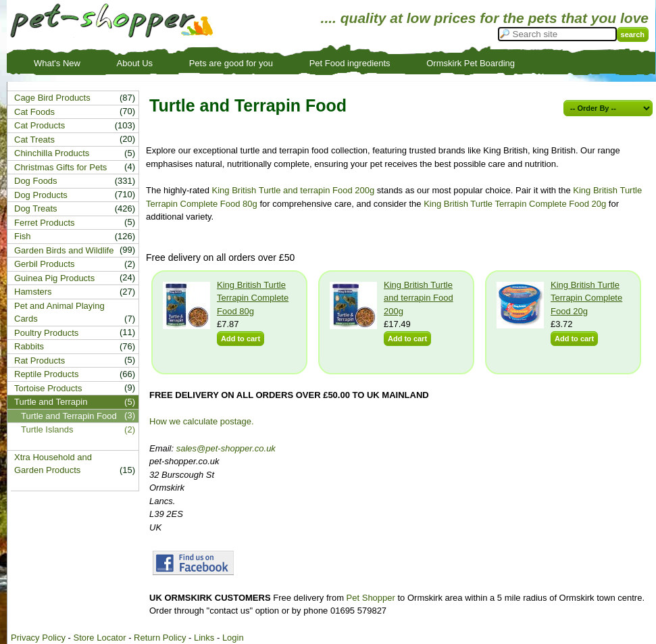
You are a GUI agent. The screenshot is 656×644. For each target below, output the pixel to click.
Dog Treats (36, 208)
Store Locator (99, 638)
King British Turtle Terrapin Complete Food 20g (515, 204)
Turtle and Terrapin (51, 402)
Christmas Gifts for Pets (60, 167)
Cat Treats (34, 140)
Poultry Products (46, 333)
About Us (135, 63)
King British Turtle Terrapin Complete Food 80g (253, 298)
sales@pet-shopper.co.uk (226, 448)
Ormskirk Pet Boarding (471, 63)
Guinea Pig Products (54, 278)
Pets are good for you (231, 63)
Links (204, 638)
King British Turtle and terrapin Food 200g (294, 190)
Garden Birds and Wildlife (64, 250)
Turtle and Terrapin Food (69, 416)
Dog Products (41, 195)
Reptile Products (46, 374)
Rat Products (40, 361)
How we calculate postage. (202, 421)
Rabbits (29, 346)
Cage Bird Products (52, 98)
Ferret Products (45, 223)
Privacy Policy (38, 638)
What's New (57, 63)
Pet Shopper (371, 598)
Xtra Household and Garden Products (53, 464)
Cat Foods (34, 112)
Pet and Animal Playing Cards (59, 313)
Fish (23, 236)
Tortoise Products (48, 388)
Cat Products (40, 125)
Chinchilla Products (52, 153)
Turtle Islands (47, 429)
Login (233, 638)
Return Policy (160, 638)
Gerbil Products (45, 264)
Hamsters (33, 292)
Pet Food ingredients (350, 63)
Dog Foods (36, 181)
